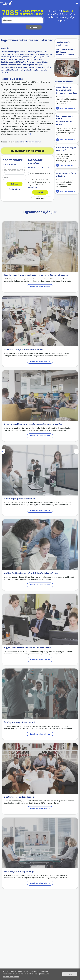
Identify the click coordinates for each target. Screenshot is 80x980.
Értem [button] (70, 974)
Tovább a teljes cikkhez (67, 108)
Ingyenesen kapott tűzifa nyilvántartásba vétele (27, 648)
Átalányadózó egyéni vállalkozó (19, 722)
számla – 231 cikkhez (65, 55)
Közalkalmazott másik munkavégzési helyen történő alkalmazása (36, 275)
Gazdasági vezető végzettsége (19, 871)
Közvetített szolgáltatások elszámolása (23, 350)
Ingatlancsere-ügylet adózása (19, 797)
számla (38, 142)
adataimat (33, 187)
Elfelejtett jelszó (14, 189)
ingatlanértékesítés (26, 142)
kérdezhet (68, 11)
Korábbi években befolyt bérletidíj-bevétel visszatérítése (67, 90)
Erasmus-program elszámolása (19, 499)
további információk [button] (11, 977)
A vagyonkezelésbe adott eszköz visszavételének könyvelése (33, 424)
